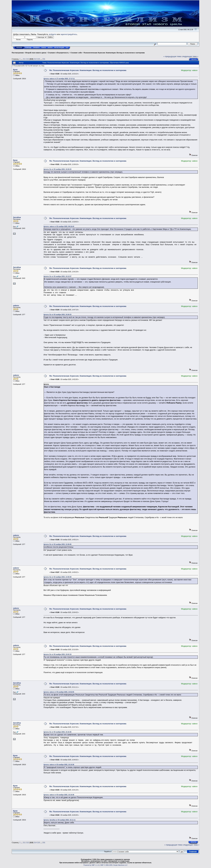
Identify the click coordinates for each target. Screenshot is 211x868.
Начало (19, 48)
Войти (50, 48)
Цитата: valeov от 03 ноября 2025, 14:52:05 (59, 692)
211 (24, 59)
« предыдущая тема (172, 56)
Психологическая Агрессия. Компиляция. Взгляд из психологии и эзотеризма (114, 53)
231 (44, 59)
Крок (15, 70)
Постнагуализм (18, 53)
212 (28, 59)
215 (39, 59)
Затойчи (17, 217)
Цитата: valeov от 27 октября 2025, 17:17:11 (59, 79)
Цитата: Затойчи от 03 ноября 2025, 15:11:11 (59, 820)
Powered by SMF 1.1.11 (91, 865)
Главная (193, 852)
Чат (67, 48)
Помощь (28, 48)
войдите (53, 34)
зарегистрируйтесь (69, 34)
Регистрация (59, 48)
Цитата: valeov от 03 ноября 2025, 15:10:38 (59, 765)
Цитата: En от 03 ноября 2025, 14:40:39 (57, 577)
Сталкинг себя (76, 53)
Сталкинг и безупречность (58, 53)
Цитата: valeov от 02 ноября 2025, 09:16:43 (59, 226)
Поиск (44, 48)
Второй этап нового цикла (36, 53)
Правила (36, 48)
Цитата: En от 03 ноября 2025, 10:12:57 (57, 276)
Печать (194, 59)
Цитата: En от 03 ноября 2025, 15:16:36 (57, 732)
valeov (16, 306)
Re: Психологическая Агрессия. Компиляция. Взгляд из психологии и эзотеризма (88, 70)
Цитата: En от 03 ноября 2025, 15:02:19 (57, 654)
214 (35, 59)
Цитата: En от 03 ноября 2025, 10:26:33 (57, 169)
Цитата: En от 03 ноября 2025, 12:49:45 (57, 544)
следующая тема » (190, 56)
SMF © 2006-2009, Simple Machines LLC (114, 865)
